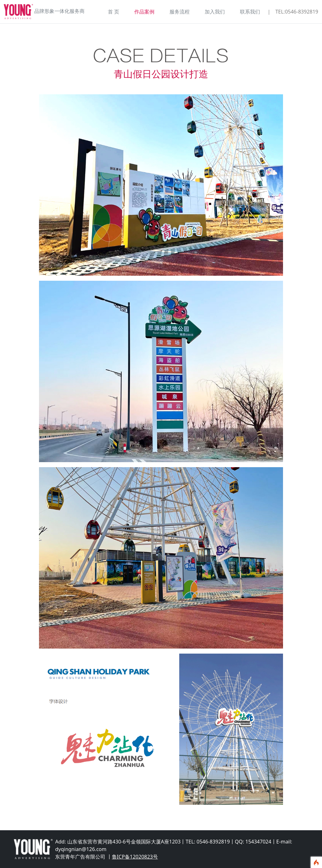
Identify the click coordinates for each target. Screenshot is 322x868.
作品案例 (144, 12)
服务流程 (180, 12)
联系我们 (250, 12)
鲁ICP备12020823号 (135, 857)
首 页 (114, 12)
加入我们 (215, 12)
